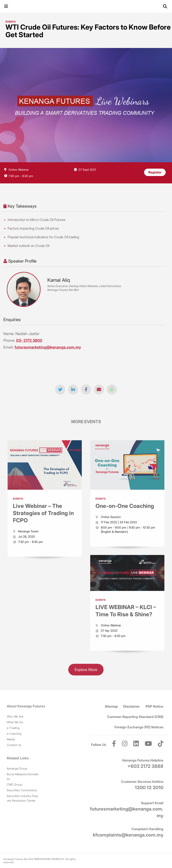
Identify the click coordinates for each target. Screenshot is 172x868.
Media (11, 739)
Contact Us (14, 745)
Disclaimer (131, 706)
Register (155, 172)
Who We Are (15, 716)
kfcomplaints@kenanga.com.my (128, 835)
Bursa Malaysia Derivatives (23, 776)
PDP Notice (154, 706)
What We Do (15, 722)
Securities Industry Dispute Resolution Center (22, 798)
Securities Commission (22, 790)
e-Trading (13, 728)
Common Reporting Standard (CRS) (135, 717)
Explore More (86, 671)
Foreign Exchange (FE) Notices (139, 727)
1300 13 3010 (149, 787)
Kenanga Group (17, 768)
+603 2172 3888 (145, 766)
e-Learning (14, 734)
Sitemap (111, 706)
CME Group (14, 784)
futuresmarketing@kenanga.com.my (48, 349)
